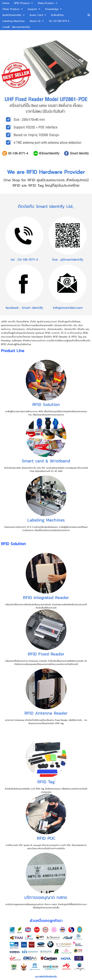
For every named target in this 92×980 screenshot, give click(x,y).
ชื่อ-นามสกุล (18, 891)
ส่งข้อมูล (46, 941)
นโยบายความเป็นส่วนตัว (59, 947)
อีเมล (15, 910)
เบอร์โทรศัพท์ (18, 901)
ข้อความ (16, 920)
